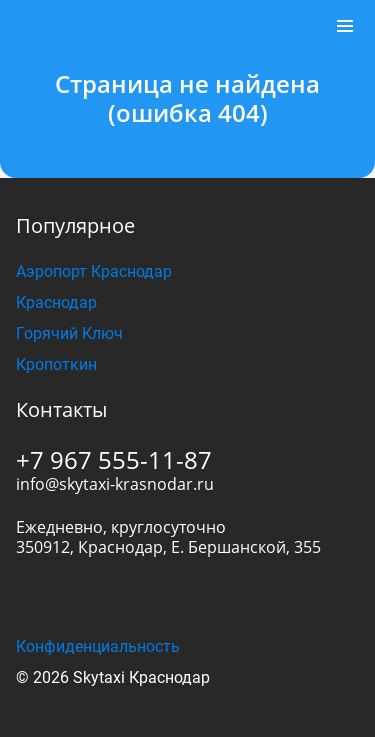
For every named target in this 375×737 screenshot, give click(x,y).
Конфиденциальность (98, 646)
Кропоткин (56, 364)
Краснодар (56, 302)
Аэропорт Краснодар (94, 271)
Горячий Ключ (69, 333)
